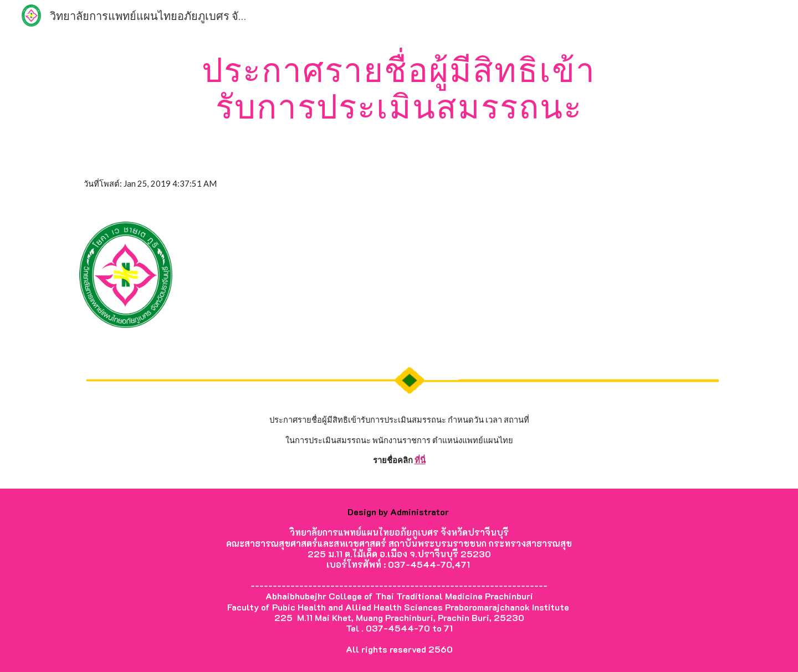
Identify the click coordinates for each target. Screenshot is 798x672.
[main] (399, 88)
